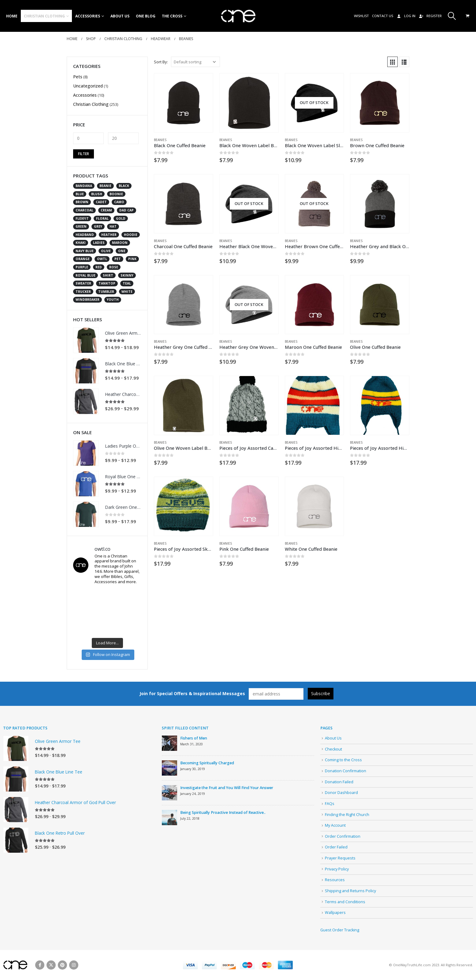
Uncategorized (88, 86)
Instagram (74, 965)
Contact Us (383, 16)
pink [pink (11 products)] (132, 259)
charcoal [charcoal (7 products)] (84, 210)
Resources (335, 880)
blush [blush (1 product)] (97, 194)
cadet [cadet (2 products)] (101, 202)
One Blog (146, 16)
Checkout (333, 749)
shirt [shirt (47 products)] (108, 275)
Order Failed (336, 847)
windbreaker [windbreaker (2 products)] (87, 300)
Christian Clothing (44, 16)
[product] (184, 103)
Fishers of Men (194, 738)
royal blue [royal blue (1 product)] (86, 275)
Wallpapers (335, 913)
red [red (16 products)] (99, 267)
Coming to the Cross (343, 760)
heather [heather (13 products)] (109, 235)
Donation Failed (339, 782)
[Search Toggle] (452, 16)
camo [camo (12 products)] (119, 202)
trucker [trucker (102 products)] (83, 292)
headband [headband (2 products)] (85, 235)
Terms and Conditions (345, 902)
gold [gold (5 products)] (121, 218)
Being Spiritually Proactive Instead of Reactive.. (223, 812)
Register (430, 16)
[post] (169, 743)
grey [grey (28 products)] (98, 226)
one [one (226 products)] (122, 251)
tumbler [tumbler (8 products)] (106, 292)
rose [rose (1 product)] (114, 267)
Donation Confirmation (346, 771)
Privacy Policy (337, 869)
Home (12, 16)
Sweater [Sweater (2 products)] (83, 283)
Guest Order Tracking (340, 930)
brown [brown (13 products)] (82, 202)
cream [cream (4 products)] (106, 210)
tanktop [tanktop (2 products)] (107, 283)
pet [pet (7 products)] (118, 259)
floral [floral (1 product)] (102, 218)
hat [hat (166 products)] (113, 226)
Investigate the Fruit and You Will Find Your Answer (227, 788)
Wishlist (361, 16)
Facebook (40, 965)
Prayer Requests (340, 858)
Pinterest (62, 965)
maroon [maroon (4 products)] (120, 243)
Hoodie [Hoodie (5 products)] (131, 235)
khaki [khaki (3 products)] (81, 243)
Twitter (51, 965)
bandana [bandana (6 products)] (84, 186)
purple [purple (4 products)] (82, 267)
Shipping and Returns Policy (350, 891)
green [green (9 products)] (81, 226)
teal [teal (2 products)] (127, 283)
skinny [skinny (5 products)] (127, 275)
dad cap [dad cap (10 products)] (126, 210)
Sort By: (161, 62)
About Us (120, 16)
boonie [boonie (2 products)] (116, 194)
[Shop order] (195, 62)
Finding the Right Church (347, 815)
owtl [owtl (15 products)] (102, 259)
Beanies (160, 140)
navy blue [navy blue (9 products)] (85, 251)
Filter (84, 154)
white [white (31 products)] (127, 292)
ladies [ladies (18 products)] (99, 243)
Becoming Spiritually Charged (207, 763)
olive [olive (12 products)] (106, 251)
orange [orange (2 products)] (83, 259)
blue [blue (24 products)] (80, 194)
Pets (78, 77)
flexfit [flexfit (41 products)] (82, 218)
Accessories (88, 16)
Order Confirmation (343, 836)
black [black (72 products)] (124, 186)
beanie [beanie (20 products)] (105, 186)
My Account (335, 825)
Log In (406, 16)
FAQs (330, 804)
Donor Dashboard (341, 793)
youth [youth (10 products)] (113, 300)
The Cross (172, 16)
